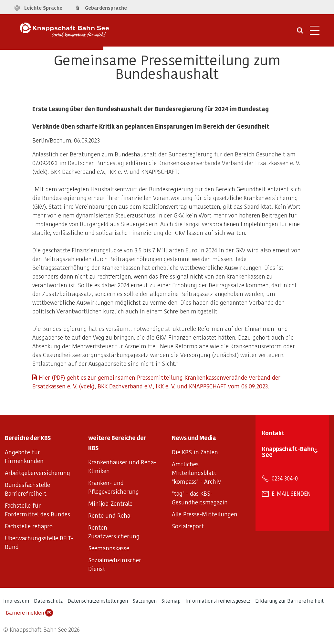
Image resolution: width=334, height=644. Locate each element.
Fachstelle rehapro (29, 526)
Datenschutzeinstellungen (98, 601)
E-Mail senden (291, 493)
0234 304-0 (285, 478)
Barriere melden (29, 613)
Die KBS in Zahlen (195, 452)
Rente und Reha (109, 515)
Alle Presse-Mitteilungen (205, 514)
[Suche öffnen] (300, 33)
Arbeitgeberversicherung (37, 473)
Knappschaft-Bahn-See (289, 452)
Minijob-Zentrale (110, 503)
